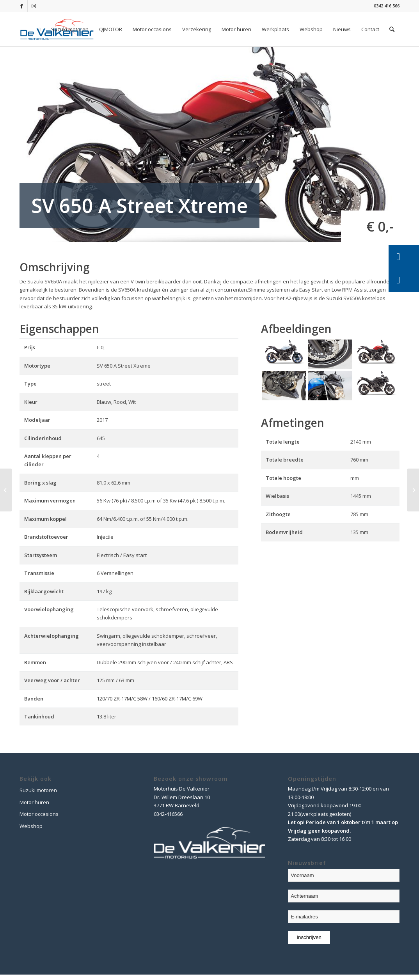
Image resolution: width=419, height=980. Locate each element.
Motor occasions (39, 814)
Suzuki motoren (38, 790)
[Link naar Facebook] (22, 6)
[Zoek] (392, 29)
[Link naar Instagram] (34, 6)
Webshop (31, 826)
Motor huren (34, 802)
